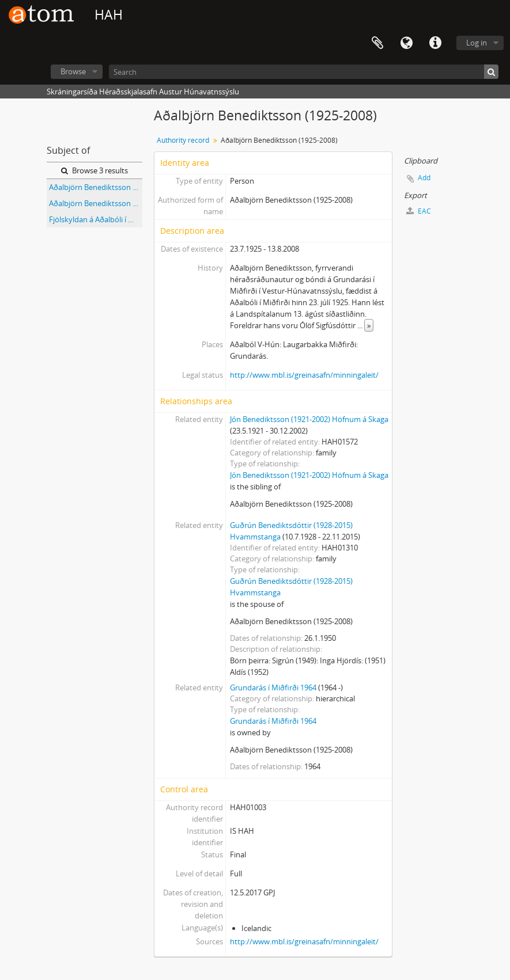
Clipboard (377, 43)
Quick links (435, 43)
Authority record (183, 140)
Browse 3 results (95, 170)
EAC (419, 211)
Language (406, 43)
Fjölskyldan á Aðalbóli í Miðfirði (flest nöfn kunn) (96, 219)
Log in (477, 43)
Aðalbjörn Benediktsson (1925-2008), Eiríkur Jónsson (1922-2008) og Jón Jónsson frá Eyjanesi (96, 187)
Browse (73, 71)
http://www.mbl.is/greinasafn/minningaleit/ (304, 375)
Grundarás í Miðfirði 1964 (273, 687)
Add (424, 178)
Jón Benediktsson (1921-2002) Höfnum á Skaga (309, 419)
